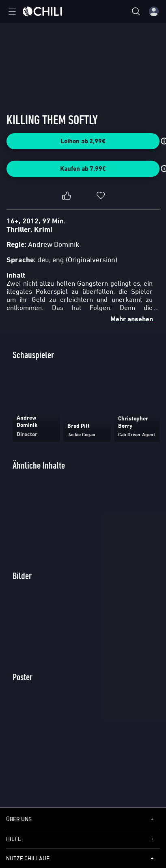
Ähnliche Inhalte (39, 465)
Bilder (22, 576)
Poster (23, 677)
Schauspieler (33, 355)
